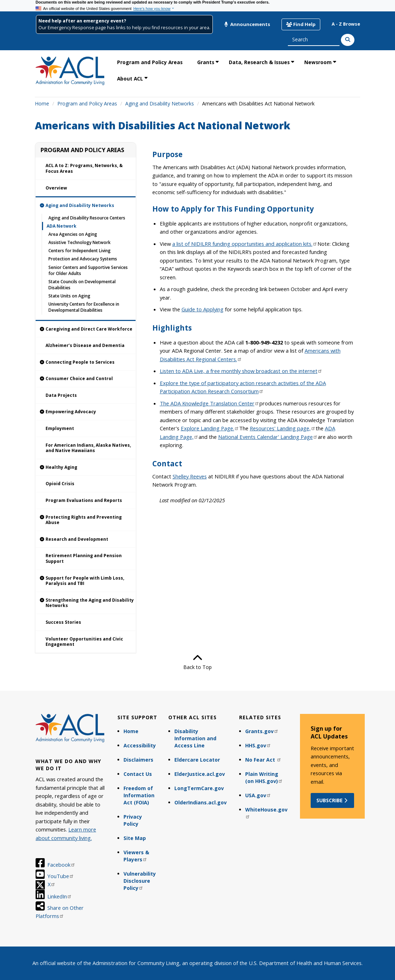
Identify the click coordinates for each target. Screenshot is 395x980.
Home (42, 103)
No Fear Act (263, 760)
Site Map (135, 838)
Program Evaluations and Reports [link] (84, 500)
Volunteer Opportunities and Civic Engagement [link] (84, 642)
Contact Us (138, 774)
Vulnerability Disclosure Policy (140, 881)
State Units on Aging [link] (69, 296)
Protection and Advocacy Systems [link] (83, 259)
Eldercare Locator (197, 760)
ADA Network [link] (62, 226)
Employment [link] (60, 428)
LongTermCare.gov (199, 788)
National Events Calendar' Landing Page (268, 437)
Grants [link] (206, 62)
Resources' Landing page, (283, 428)
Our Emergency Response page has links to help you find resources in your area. (124, 28)
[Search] (348, 40)
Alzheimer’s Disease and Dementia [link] (85, 345)
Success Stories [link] (63, 622)
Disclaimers (138, 760)
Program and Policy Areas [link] (150, 62)
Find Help (301, 24)
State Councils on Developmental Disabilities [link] (82, 285)
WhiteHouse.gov (266, 812)
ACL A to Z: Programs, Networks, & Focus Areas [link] (84, 168)
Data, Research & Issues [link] (259, 62)
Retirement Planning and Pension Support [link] (84, 558)
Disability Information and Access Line (195, 738)
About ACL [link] (130, 79)
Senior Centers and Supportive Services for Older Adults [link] (88, 270)
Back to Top (197, 662)
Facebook (61, 865)
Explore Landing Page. (210, 428)
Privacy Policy (133, 820)
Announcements (247, 24)
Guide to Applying (202, 309)
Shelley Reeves (190, 476)
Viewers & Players (136, 856)
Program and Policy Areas (87, 103)
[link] (86, 206)
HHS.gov (258, 745)
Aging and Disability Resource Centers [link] (87, 218)
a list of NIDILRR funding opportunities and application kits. (245, 244)
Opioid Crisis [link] (60, 484)
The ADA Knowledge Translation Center (210, 403)
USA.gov (258, 795)
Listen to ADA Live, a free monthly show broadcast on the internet (241, 371)
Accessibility (140, 745)
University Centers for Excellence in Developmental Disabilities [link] (84, 307)
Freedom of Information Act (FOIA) (139, 795)
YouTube (61, 876)
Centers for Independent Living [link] (80, 251)
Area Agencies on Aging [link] (73, 234)
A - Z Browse (346, 24)
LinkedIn (60, 896)
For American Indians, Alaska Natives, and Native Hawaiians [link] (88, 448)
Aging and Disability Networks (160, 103)
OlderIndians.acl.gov (201, 802)
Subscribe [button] (333, 800)
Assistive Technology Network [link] (80, 242)
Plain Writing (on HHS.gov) (264, 777)
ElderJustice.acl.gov (200, 774)
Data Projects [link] (61, 395)
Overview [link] (56, 188)
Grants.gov (262, 731)
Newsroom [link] (318, 62)
